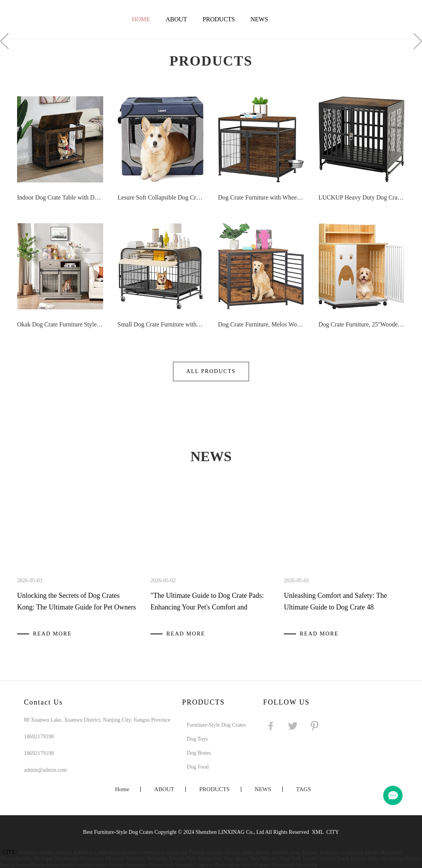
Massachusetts (16, 858)
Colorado (128, 852)
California (105, 852)
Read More (52, 634)
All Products (211, 371)
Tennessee (137, 865)
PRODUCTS (219, 19)
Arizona (63, 852)
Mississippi (92, 858)
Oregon (412, 858)
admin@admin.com (45, 770)
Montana (136, 858)
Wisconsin (283, 865)
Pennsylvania (15, 865)
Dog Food (198, 767)
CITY (333, 832)
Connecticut (152, 852)
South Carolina (77, 865)
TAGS (304, 789)
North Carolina (319, 858)
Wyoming (306, 865)
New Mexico (264, 858)
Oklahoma (391, 858)
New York (290, 858)
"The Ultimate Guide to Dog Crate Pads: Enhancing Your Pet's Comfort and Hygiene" (207, 607)
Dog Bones (199, 753)
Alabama (27, 852)
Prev (4, 41)
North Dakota (352, 858)
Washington (227, 865)
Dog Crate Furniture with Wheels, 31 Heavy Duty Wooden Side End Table (261, 197)
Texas (155, 865)
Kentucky (330, 852)
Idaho (248, 852)
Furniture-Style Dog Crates (216, 725)
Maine (372, 852)
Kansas (310, 852)
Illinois (263, 852)
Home (141, 19)
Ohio (373, 858)
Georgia (215, 852)
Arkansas (83, 852)
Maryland (390, 852)
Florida (197, 852)
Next (418, 41)
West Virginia (256, 865)
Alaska (46, 852)
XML (318, 832)
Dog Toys (197, 739)
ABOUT (176, 19)
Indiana (280, 852)
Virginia (204, 865)
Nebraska (157, 858)
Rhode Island (45, 865)
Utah (168, 865)
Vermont (184, 865)
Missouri (115, 858)
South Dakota (110, 865)
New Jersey (236, 858)
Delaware (177, 852)
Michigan (43, 858)
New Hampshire (204, 858)
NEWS (259, 19)
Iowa (296, 852)
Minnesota (67, 858)
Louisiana (352, 852)
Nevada (177, 858)
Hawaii (233, 852)
